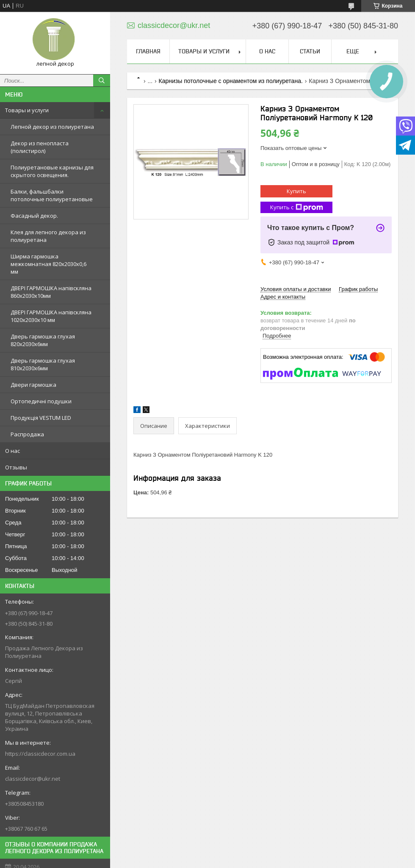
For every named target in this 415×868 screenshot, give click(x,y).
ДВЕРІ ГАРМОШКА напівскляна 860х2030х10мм (51, 292)
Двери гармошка (33, 385)
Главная (148, 51)
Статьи (310, 51)
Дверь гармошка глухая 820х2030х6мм (43, 340)
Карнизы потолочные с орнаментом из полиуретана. (231, 81)
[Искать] (102, 80)
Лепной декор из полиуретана (52, 127)
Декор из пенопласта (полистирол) (40, 147)
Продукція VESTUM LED (41, 418)
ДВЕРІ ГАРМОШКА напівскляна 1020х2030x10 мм (51, 316)
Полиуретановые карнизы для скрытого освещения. (52, 171)
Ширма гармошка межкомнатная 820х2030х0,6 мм (48, 264)
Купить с (297, 207)
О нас (12, 451)
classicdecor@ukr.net (33, 779)
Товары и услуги (27, 110)
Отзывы (16, 467)
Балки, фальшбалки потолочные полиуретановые (52, 195)
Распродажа (27, 434)
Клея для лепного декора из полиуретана (48, 236)
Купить (296, 191)
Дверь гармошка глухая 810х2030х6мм (43, 364)
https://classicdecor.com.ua (40, 754)
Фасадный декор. (34, 216)
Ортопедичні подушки (41, 401)
